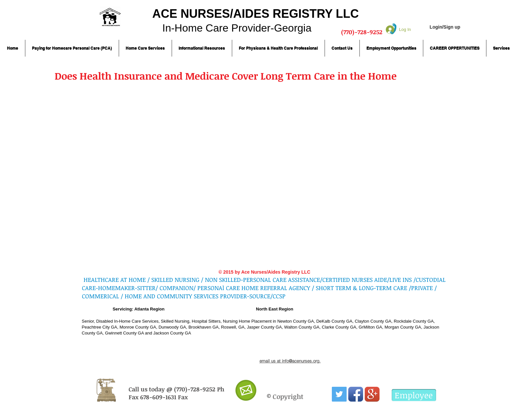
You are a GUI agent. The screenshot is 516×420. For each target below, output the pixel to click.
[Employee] (414, 395)
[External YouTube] (192, 165)
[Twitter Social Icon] (339, 394)
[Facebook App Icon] (356, 394)
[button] (72, 48)
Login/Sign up (445, 27)
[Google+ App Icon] (372, 394)
